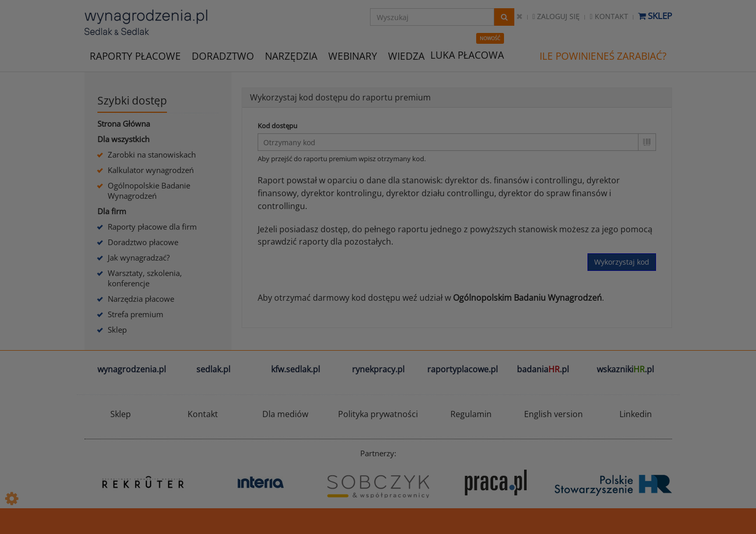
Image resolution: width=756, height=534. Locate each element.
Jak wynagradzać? (139, 257)
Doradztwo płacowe (143, 242)
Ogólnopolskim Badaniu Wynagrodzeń (527, 298)
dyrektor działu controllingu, (441, 193)
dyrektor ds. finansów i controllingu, (515, 180)
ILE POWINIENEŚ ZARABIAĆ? (603, 56)
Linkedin (636, 414)
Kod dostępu (278, 126)
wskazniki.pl (625, 369)
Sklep (655, 16)
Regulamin (471, 414)
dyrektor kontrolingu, (342, 193)
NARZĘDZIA (291, 55)
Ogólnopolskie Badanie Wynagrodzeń (149, 191)
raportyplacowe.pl (463, 369)
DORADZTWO (223, 56)
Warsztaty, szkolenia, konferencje (145, 278)
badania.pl (543, 369)
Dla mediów (285, 414)
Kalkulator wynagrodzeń (151, 170)
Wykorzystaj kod (622, 262)
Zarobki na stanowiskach (152, 154)
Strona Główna (124, 124)
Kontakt (609, 16)
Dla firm (112, 211)
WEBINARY (353, 55)
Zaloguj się (556, 16)
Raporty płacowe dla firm (152, 227)
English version (553, 414)
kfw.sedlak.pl (296, 369)
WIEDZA (406, 56)
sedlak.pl (213, 369)
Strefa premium (136, 314)
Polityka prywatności (378, 414)
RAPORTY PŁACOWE (135, 55)
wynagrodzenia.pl (132, 369)
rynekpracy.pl (378, 369)
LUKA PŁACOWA (467, 55)
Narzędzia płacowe (141, 299)
